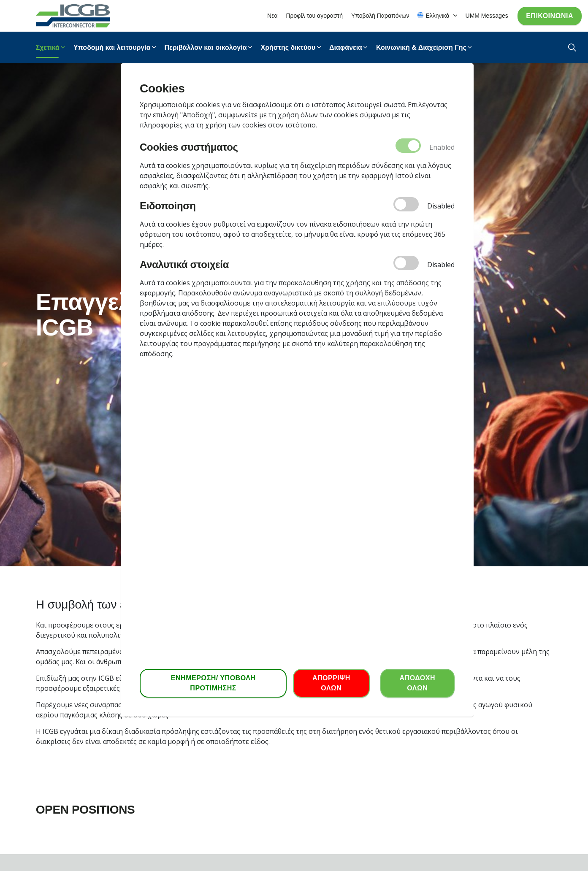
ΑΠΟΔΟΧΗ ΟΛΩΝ (417, 683)
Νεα (272, 16)
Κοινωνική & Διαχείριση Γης (421, 47)
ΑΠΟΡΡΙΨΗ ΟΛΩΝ (331, 683)
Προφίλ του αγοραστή (314, 16)
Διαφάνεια (346, 47)
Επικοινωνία (550, 16)
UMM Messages (487, 16)
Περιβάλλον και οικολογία (206, 47)
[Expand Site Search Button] (572, 47)
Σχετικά (48, 47)
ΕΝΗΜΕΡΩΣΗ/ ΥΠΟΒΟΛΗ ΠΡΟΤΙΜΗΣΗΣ (213, 683)
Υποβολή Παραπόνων (380, 16)
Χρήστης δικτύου (288, 47)
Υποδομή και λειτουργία (112, 47)
